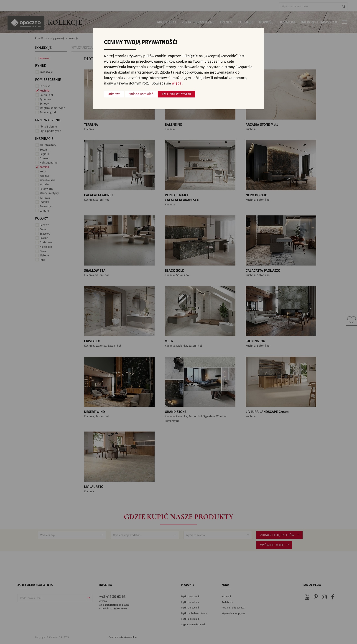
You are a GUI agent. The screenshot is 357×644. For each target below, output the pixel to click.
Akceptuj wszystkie (177, 94)
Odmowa (114, 94)
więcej (177, 83)
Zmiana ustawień (141, 94)
